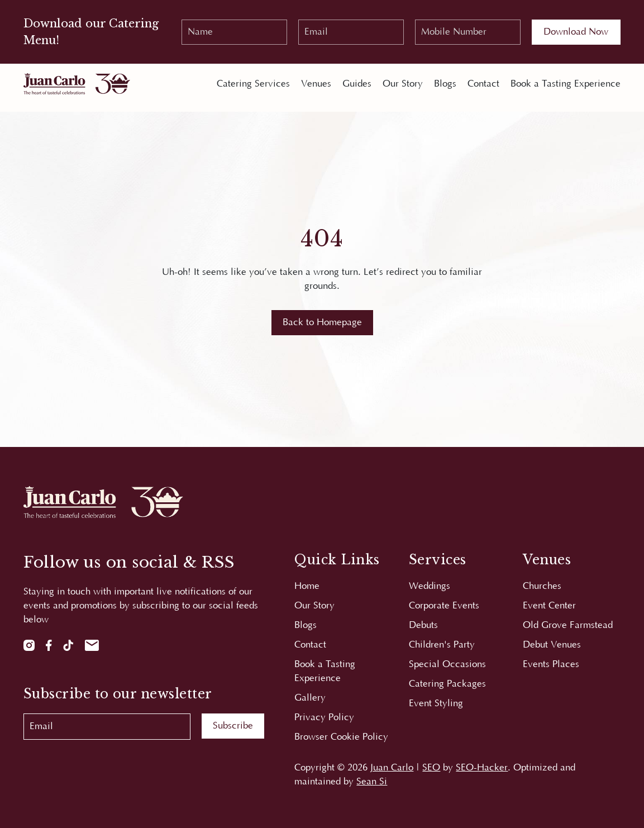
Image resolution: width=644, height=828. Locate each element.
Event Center (549, 606)
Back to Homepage (322, 322)
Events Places (551, 664)
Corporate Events (444, 606)
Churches (542, 586)
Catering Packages (447, 684)
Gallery (310, 698)
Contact (483, 84)
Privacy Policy (324, 717)
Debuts (423, 625)
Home (307, 586)
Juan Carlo (392, 768)
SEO (431, 768)
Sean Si (372, 782)
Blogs (445, 84)
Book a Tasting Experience (566, 84)
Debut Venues (552, 645)
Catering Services (253, 84)
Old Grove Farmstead (568, 625)
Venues (316, 84)
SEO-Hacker (482, 768)
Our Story (403, 84)
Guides (357, 84)
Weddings (430, 586)
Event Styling (436, 703)
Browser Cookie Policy (341, 737)
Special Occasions (447, 664)
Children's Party (442, 645)
